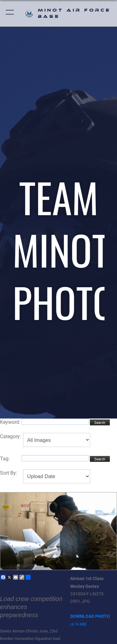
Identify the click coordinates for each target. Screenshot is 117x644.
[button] (10, 13)
